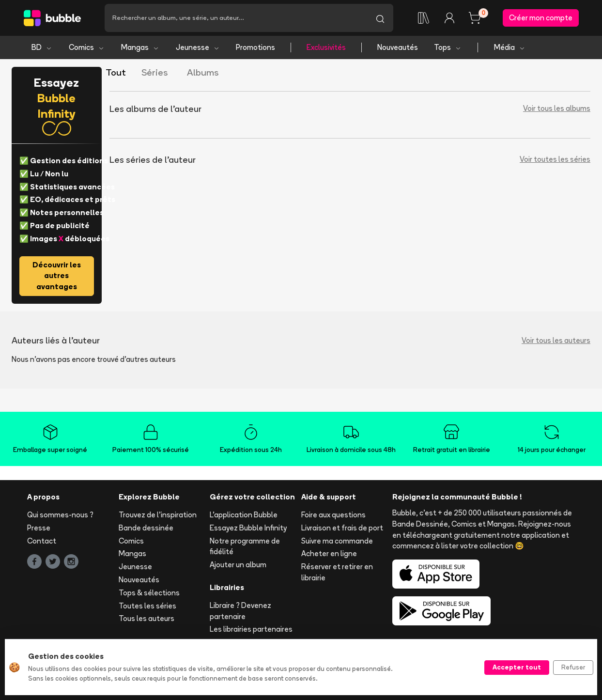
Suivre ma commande (337, 541)
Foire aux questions (333, 515)
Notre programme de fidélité (245, 546)
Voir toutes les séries (555, 160)
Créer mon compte (541, 18)
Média (510, 47)
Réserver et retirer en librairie (337, 572)
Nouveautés (398, 47)
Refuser (573, 667)
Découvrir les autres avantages (57, 276)
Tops (448, 47)
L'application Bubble (244, 515)
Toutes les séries (147, 606)
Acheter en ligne (329, 554)
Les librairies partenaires (251, 630)
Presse (39, 528)
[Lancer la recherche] (380, 18)
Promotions (255, 47)
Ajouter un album (238, 565)
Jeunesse (198, 47)
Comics (87, 47)
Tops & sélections (149, 593)
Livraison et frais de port (342, 528)
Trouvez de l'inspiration (158, 515)
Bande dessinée (146, 528)
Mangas (140, 47)
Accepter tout (517, 667)
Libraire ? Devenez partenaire (240, 611)
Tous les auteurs (147, 619)
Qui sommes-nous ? (60, 515)
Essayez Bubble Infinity (248, 528)
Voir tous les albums (557, 109)
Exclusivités (326, 47)
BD (42, 47)
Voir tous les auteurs (556, 340)
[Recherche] (236, 18)
